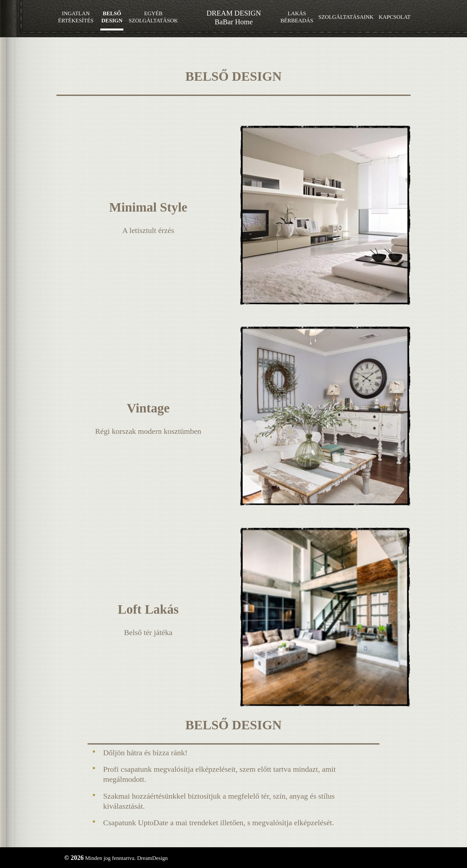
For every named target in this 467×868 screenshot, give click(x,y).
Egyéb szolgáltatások (153, 17)
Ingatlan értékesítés (76, 17)
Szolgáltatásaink (346, 17)
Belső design (112, 17)
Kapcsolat (395, 17)
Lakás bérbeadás (297, 17)
